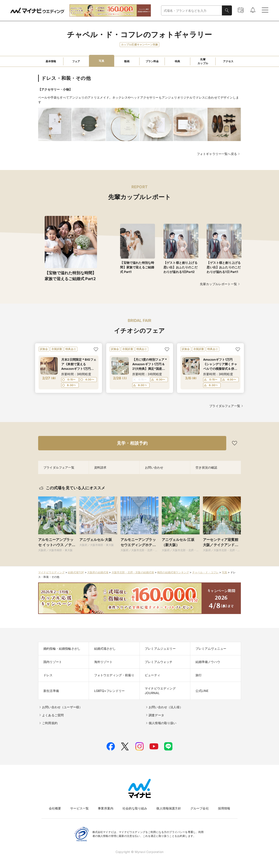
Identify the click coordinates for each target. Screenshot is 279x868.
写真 (225, 572)
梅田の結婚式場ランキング (173, 572)
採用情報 (224, 808)
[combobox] (192, 11)
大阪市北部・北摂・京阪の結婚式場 (133, 572)
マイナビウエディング (51, 572)
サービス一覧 (79, 808)
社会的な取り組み (135, 808)
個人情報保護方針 (169, 808)
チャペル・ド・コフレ (206, 572)
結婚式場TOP (76, 572)
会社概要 (55, 808)
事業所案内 (106, 808)
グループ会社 (200, 808)
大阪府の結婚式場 (98, 572)
